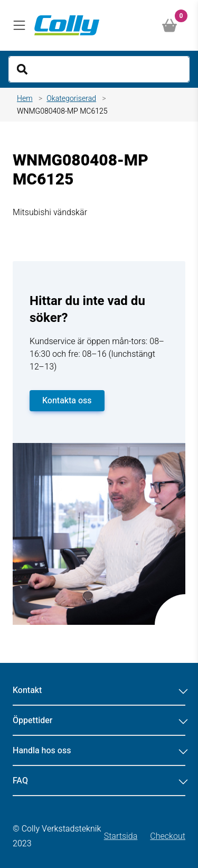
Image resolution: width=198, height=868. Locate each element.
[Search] (99, 69)
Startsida (121, 836)
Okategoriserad (71, 99)
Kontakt (99, 690)
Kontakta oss (67, 401)
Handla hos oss (99, 751)
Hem (25, 99)
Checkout (168, 836)
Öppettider (99, 721)
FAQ (99, 781)
